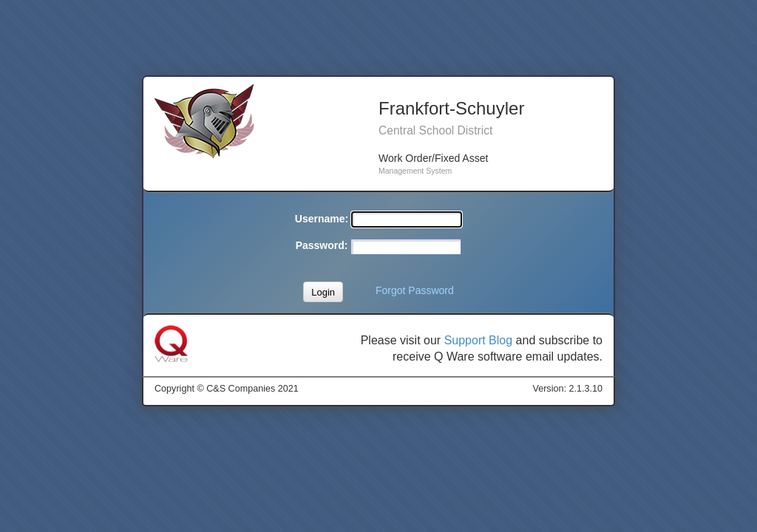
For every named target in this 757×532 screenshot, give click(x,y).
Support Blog (479, 340)
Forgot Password (415, 290)
